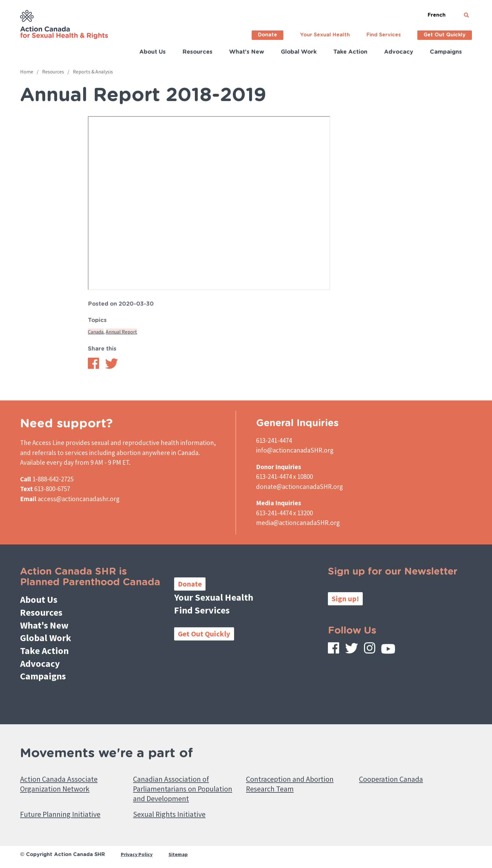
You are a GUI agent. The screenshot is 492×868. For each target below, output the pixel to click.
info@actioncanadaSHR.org (295, 450)
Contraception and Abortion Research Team (290, 784)
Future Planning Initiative (60, 814)
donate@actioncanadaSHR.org (299, 487)
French (437, 15)
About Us (152, 52)
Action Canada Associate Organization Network (59, 784)
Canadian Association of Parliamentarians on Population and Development (183, 789)
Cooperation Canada (391, 779)
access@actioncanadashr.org (79, 499)
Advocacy (399, 52)
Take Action (350, 52)
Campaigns (446, 52)
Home (27, 72)
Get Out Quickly (445, 35)
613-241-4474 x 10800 (284, 477)
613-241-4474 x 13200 (284, 513)
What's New (247, 52)
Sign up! (345, 599)
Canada (96, 332)
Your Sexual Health (325, 35)
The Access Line (42, 443)
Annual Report (121, 332)
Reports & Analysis (93, 72)
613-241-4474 (274, 440)
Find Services (384, 35)
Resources (197, 52)
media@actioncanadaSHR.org (298, 523)
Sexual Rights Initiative (169, 814)
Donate (267, 35)
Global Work (299, 52)
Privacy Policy (137, 854)
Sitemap (178, 854)
